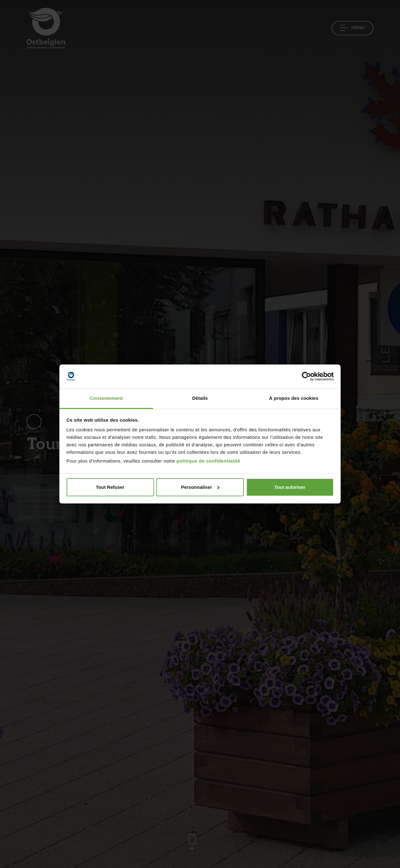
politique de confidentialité (208, 461)
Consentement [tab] (106, 398)
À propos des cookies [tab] (294, 398)
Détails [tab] (200, 398)
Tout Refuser (110, 487)
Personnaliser (200, 487)
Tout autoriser (290, 487)
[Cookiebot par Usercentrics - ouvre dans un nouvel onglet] (306, 376)
